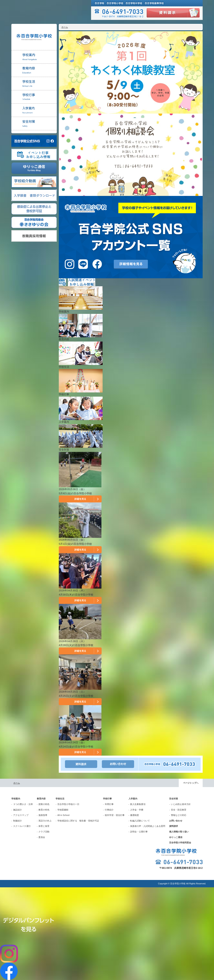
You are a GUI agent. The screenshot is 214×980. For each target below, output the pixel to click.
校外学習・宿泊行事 (115, 815)
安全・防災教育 (179, 810)
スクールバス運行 (22, 826)
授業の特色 (44, 804)
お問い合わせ (176, 821)
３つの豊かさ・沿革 (23, 804)
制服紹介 (18, 821)
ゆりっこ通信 (176, 837)
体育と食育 (44, 826)
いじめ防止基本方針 (181, 804)
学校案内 (16, 799)
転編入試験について (140, 821)
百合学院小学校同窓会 (180, 843)
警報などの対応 (179, 815)
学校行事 (107, 799)
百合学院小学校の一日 (68, 804)
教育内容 (41, 799)
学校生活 (60, 799)
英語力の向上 (45, 821)
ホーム (65, 27)
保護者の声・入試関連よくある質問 (148, 826)
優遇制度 (134, 815)
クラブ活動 (44, 832)
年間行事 (109, 804)
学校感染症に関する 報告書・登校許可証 (78, 821)
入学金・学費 (137, 810)
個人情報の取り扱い (179, 832)
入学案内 (133, 799)
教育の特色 (44, 810)
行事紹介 (109, 810)
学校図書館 (63, 810)
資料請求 (174, 826)
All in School (63, 815)
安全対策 (174, 799)
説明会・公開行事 (139, 832)
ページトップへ (191, 783)
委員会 (42, 837)
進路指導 (43, 815)
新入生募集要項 (138, 804)
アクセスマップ (21, 815)
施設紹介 (18, 810)
